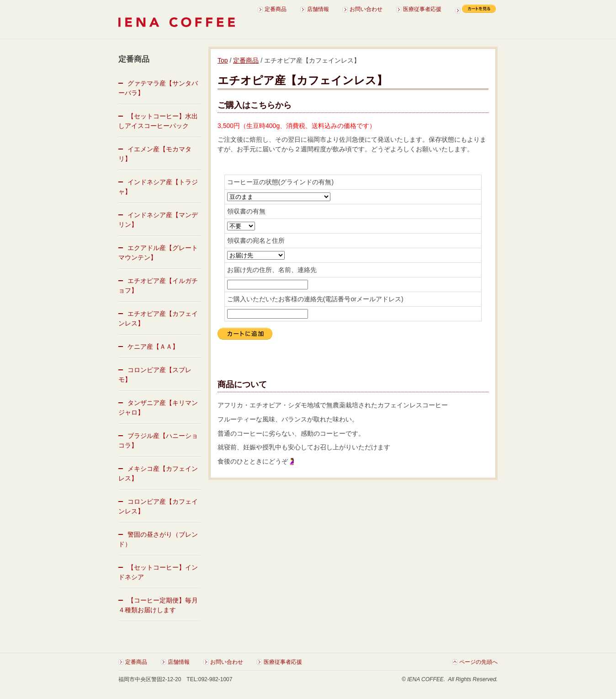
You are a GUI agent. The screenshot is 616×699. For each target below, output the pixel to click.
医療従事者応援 (422, 9)
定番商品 (276, 9)
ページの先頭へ (478, 662)
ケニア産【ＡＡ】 (153, 347)
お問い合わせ (366, 9)
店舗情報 (318, 9)
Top (223, 60)
